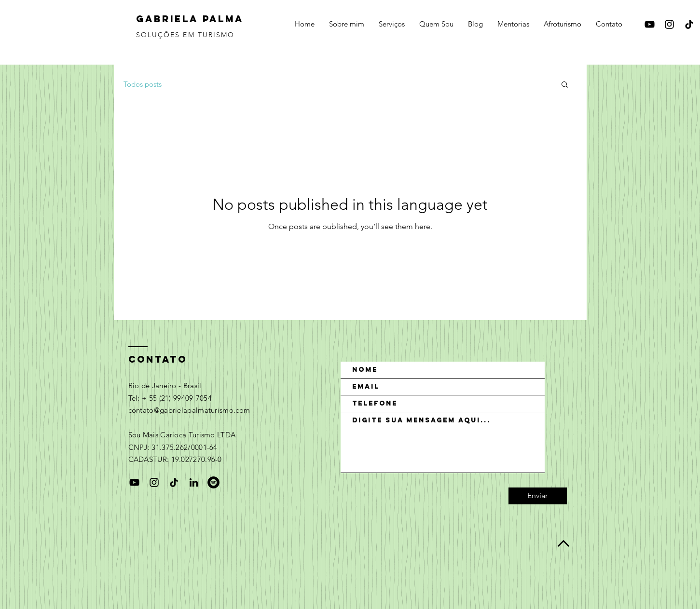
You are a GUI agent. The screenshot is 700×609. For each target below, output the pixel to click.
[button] (565, 85)
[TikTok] (689, 24)
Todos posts (143, 84)
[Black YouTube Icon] (650, 24)
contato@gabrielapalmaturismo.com (189, 410)
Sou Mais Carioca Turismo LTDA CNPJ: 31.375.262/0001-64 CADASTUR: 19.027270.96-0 (182, 447)
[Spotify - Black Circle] (213, 482)
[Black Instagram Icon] (669, 24)
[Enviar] (538, 496)
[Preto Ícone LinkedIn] (194, 482)
